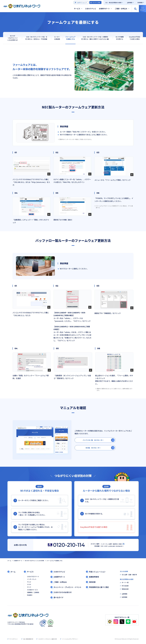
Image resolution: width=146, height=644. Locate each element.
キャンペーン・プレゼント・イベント (67, 587)
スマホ (29, 585)
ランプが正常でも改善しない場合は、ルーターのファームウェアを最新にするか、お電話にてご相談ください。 (33, 527)
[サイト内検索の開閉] (135, 9)
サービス (77, 9)
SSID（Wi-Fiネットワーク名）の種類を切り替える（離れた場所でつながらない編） (95, 38)
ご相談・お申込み (121, 9)
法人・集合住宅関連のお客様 (113, 3)
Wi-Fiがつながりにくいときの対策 (34, 561)
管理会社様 (125, 589)
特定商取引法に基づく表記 (99, 587)
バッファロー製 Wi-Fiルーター (93, 440)
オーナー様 (125, 583)
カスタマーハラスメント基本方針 (48, 639)
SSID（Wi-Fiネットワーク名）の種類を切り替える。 (100, 500)
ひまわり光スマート (33, 577)
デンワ (29, 587)
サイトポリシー (14, 639)
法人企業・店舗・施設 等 (129, 575)
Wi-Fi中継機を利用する (120, 38)
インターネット (32, 579)
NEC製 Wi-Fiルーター (93, 448)
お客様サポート (104, 9)
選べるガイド (59, 597)
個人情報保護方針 (28, 639)
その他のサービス (32, 590)
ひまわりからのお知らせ (63, 592)
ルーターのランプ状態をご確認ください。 (31, 500)
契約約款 (92, 582)
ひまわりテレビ (91, 9)
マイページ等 (95, 3)
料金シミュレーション (97, 572)
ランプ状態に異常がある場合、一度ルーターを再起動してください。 (30, 514)
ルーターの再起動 (57, 38)
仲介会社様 (125, 586)
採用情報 (140, 3)
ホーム (9, 561)
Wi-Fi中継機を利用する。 (92, 514)
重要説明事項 (94, 577)
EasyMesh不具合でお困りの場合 (135, 38)
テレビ (29, 582)
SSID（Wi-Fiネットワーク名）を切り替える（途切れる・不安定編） (37, 38)
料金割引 (30, 595)
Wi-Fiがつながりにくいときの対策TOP (12, 38)
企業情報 (130, 3)
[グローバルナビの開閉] (142, 9)
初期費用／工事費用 (33, 593)
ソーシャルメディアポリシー (70, 639)
